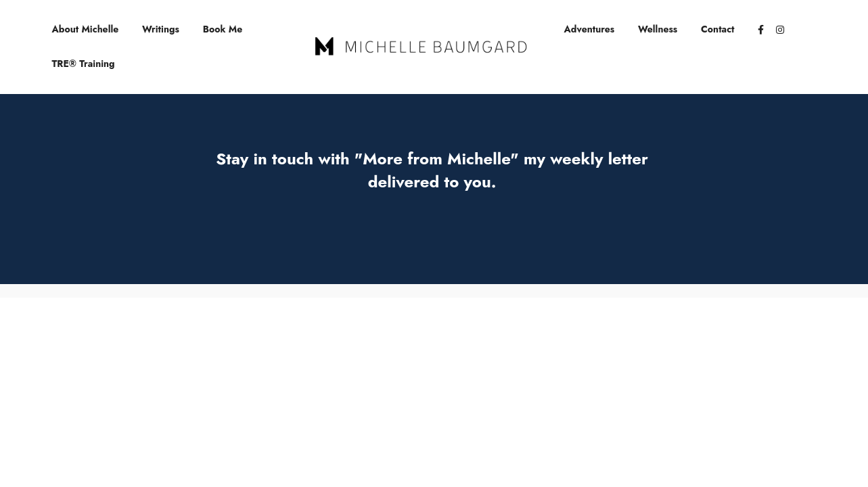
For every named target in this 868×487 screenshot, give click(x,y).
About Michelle (86, 29)
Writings (161, 29)
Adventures (590, 29)
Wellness (658, 29)
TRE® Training (84, 64)
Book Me (223, 29)
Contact (718, 29)
